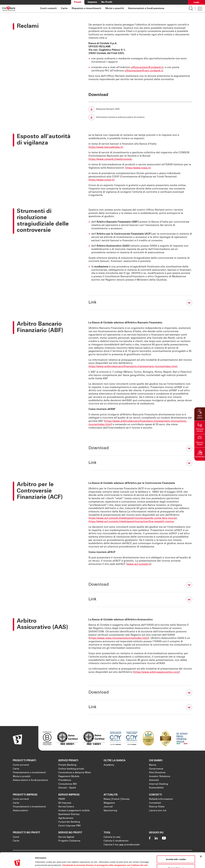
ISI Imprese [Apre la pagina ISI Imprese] (65, 803)
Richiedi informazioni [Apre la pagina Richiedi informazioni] (161, 799)
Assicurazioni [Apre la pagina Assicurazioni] (20, 811)
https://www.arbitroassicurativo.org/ (156, 672)
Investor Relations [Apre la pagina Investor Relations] (160, 777)
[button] (200, 414)
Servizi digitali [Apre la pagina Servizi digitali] (66, 837)
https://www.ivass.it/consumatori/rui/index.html (119, 638)
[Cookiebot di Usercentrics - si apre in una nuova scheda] (17, 863)
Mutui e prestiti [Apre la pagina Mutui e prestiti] (115, 9)
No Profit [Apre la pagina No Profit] (107, 2)
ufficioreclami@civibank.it (147, 68)
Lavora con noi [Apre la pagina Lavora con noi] (158, 811)
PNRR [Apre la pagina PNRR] (62, 799)
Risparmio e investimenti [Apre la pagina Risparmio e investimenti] (86, 9)
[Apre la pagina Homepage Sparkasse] (9, 9)
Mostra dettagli (42, 863)
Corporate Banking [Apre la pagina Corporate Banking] (69, 822)
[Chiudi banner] (201, 843)
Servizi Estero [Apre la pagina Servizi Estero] (66, 807)
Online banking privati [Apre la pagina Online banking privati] (71, 769)
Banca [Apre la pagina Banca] (153, 765)
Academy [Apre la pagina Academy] (109, 765)
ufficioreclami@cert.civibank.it (144, 71)
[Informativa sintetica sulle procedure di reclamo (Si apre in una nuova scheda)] (140, 117)
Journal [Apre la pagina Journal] (108, 807)
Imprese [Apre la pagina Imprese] (92, 2)
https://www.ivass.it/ (138, 168)
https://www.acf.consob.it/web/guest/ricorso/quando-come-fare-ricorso (133, 518)
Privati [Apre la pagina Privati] (78, 2)
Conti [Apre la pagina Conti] (16, 837)
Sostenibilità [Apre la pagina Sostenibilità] (156, 788)
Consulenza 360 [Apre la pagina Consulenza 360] (67, 784)
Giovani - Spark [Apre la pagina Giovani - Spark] (67, 788)
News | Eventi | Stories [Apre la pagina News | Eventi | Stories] (117, 799)
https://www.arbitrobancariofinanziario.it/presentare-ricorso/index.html (133, 367)
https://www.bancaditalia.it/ (106, 147)
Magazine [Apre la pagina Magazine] (109, 803)
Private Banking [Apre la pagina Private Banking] (67, 765)
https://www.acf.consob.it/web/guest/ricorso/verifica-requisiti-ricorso (131, 522)
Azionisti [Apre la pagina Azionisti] (154, 780)
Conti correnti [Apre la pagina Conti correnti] (48, 9)
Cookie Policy (130, 855)
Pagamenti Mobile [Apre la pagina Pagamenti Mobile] (69, 777)
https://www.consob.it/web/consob (110, 159)
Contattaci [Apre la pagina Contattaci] (155, 803)
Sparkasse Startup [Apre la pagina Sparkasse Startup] (69, 814)
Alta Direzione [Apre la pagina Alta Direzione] (157, 773)
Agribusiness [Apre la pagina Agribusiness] (66, 818)
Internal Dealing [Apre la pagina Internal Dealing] (158, 784)
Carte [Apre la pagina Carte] (64, 9)
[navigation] (102, 9)
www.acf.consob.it (139, 564)
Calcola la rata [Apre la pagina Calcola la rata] (112, 837)
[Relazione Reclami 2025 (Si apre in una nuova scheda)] (140, 109)
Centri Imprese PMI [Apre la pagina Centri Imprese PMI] (69, 826)
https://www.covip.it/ (101, 180)
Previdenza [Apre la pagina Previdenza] (65, 780)
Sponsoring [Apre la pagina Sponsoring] (110, 811)
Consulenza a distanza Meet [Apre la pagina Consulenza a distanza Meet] (75, 773)
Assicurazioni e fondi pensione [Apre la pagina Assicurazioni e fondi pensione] (146, 9)
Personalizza (176, 855)
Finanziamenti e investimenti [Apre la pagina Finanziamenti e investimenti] (29, 773)
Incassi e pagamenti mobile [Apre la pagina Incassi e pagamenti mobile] (74, 811)
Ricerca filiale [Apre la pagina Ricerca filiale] (157, 807)
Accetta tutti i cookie (176, 846)
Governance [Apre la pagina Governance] (156, 769)
